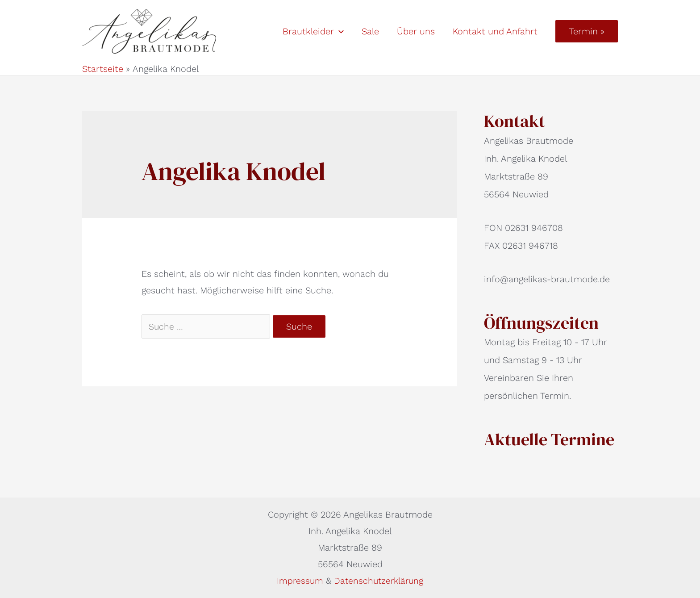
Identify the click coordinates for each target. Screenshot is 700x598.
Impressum (300, 581)
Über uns (416, 31)
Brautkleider (313, 31)
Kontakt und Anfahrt (495, 31)
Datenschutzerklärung (379, 581)
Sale (370, 31)
